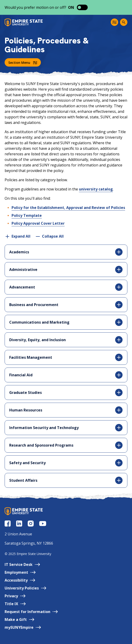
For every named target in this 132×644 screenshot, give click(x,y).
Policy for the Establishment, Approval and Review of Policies (68, 208)
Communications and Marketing (66, 322)
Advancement (66, 287)
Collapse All (53, 236)
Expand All (21, 236)
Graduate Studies (66, 393)
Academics (66, 252)
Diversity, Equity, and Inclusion (66, 340)
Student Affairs (66, 480)
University (25, 588)
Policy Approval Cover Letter (38, 223)
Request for (31, 612)
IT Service (22, 564)
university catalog (96, 189)
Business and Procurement (66, 305)
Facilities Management (66, 357)
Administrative (66, 270)
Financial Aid (66, 375)
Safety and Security (66, 463)
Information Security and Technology (66, 428)
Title (15, 604)
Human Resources (66, 410)
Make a (19, 619)
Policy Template (27, 215)
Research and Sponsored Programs (66, 445)
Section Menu (23, 63)
